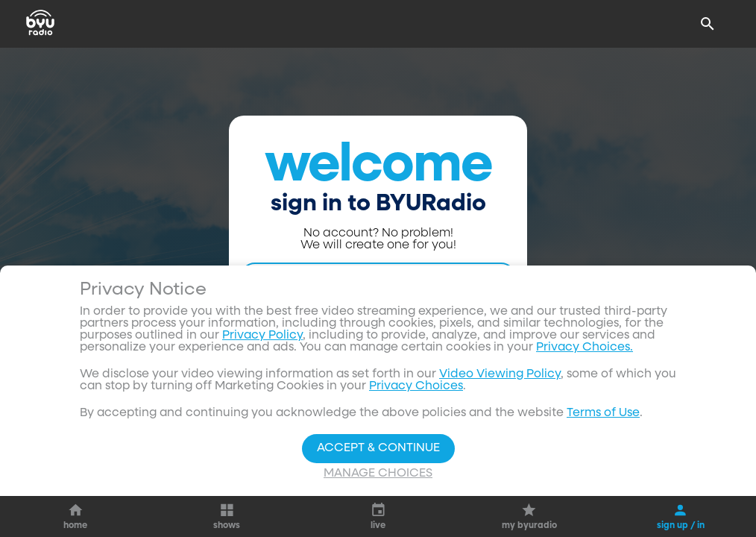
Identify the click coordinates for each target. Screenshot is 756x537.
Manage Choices (378, 474)
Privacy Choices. (585, 348)
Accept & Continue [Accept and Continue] (378, 448)
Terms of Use (603, 413)
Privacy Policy (262, 336)
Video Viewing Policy (500, 374)
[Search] (708, 24)
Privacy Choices (416, 386)
